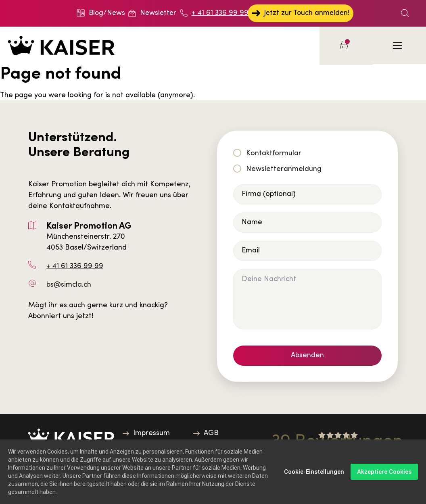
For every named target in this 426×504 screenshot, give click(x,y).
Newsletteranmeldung (284, 169)
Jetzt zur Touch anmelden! (300, 13)
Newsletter (153, 13)
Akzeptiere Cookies (384, 472)
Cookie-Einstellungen (314, 472)
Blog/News (101, 13)
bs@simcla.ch (69, 285)
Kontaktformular (274, 153)
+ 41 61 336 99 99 (214, 13)
